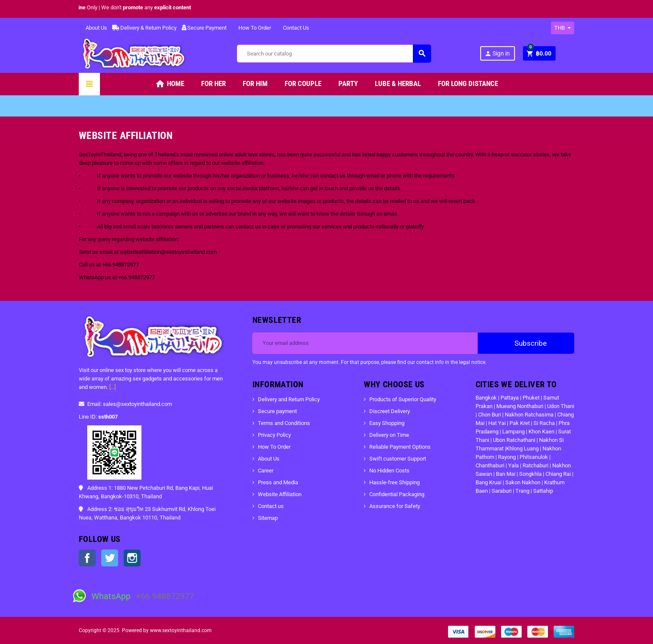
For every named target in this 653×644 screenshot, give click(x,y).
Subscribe (526, 343)
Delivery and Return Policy (289, 399)
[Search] (334, 54)
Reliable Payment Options (400, 447)
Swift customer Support (398, 459)
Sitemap (268, 518)
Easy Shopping (387, 423)
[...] (112, 387)
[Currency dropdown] (563, 28)
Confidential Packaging (397, 494)
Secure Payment (204, 28)
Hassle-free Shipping (394, 482)
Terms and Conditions (284, 423)
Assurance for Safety (395, 506)
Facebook (87, 558)
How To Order (251, 28)
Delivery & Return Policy (144, 28)
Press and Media (278, 482)
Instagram (132, 558)
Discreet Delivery (390, 411)
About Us (93, 28)
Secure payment (277, 411)
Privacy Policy (274, 435)
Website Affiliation (280, 494)
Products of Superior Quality (403, 399)
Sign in (497, 54)
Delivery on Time (389, 435)
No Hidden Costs (389, 471)
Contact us (271, 506)
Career (266, 471)
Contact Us (293, 28)
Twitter (110, 558)
